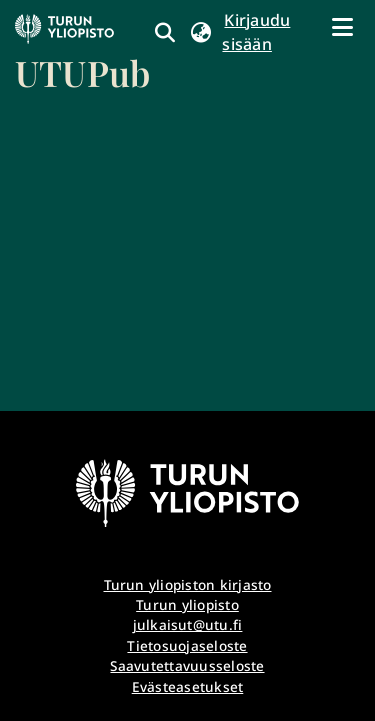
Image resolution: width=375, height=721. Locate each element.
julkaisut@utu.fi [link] (188, 624)
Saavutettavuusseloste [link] (187, 665)
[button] (200, 32)
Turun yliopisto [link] (187, 604)
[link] (82, 55)
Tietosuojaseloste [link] (187, 645)
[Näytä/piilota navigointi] (342, 27)
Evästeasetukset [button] (188, 686)
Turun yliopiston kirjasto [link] (188, 584)
